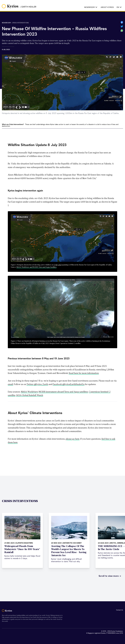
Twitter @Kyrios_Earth (37, 384)
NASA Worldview (29, 392)
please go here (73, 439)
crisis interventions (20, 23)
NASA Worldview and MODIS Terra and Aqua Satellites (36, 267)
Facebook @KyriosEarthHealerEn (69, 384)
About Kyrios (107, 7)
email (10, 384)
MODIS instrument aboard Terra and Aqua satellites (63, 392)
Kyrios (13, 6)
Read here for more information (84, 373)
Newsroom (6, 23)
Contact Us (120, 610)
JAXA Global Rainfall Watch (30, 395)
